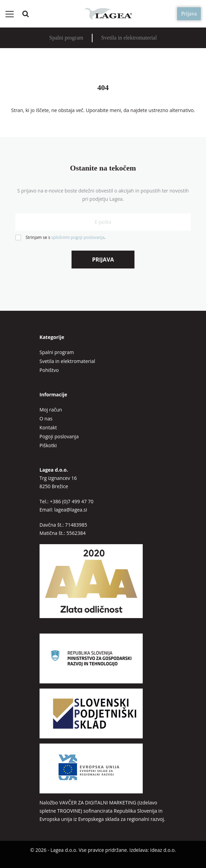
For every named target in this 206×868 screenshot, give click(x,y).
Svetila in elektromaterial (129, 38)
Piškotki (48, 445)
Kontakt (48, 427)
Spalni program (66, 38)
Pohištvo (49, 370)
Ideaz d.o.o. (163, 850)
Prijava (189, 14)
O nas (46, 419)
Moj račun (51, 410)
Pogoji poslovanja (59, 436)
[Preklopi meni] (9, 14)
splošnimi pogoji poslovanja (78, 237)
